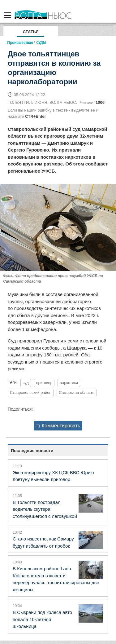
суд (26, 383)
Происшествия (20, 42)
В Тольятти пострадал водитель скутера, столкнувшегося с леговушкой (45, 509)
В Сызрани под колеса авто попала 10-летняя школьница (42, 619)
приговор (44, 383)
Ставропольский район (31, 393)
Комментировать (58, 426)
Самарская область (77, 393)
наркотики (69, 383)
